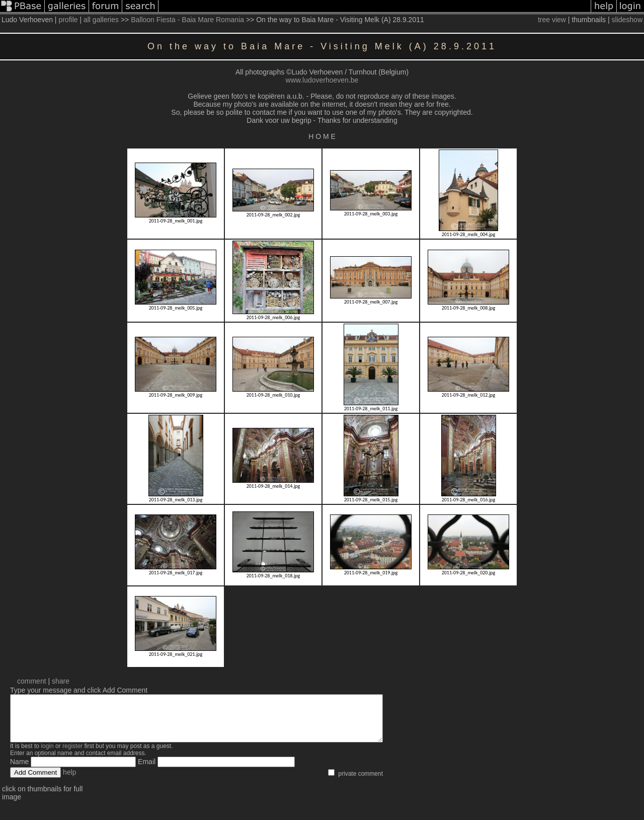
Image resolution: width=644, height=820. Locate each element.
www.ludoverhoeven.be (322, 80)
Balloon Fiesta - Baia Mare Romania (187, 20)
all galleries (101, 20)
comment (32, 681)
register (72, 755)
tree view (552, 20)
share (61, 681)
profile (68, 20)
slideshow (627, 20)
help (69, 781)
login (47, 755)
